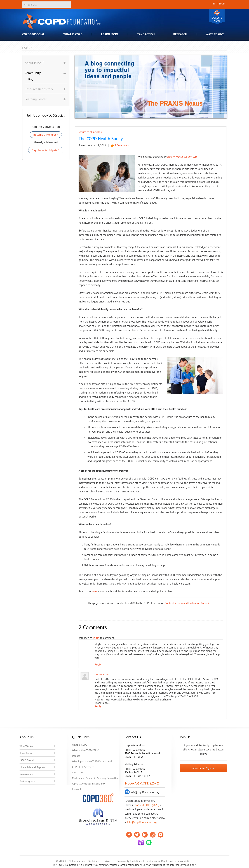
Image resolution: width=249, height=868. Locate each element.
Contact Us (78, 772)
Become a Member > (46, 135)
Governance (26, 774)
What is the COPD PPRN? (86, 750)
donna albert (102, 674)
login (96, 638)
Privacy (108, 861)
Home (26, 48)
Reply (98, 664)
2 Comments (120, 145)
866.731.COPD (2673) (147, 805)
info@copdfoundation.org (142, 822)
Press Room (26, 753)
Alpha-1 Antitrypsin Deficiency (89, 784)
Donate (217, 17)
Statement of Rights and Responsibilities (169, 861)
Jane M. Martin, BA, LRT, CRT (182, 157)
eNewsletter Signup (203, 768)
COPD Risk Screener (83, 767)
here (94, 591)
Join (214, 4)
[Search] (47, 5)
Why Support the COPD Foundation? (92, 761)
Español (77, 789)
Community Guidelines (129, 861)
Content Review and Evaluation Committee (189, 603)
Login (222, 4)
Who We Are (26, 746)
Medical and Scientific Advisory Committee (95, 778)
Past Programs (27, 781)
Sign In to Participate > (46, 150)
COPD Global (27, 760)
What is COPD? (80, 745)
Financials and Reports (32, 767)
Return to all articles (90, 132)
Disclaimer (93, 861)
